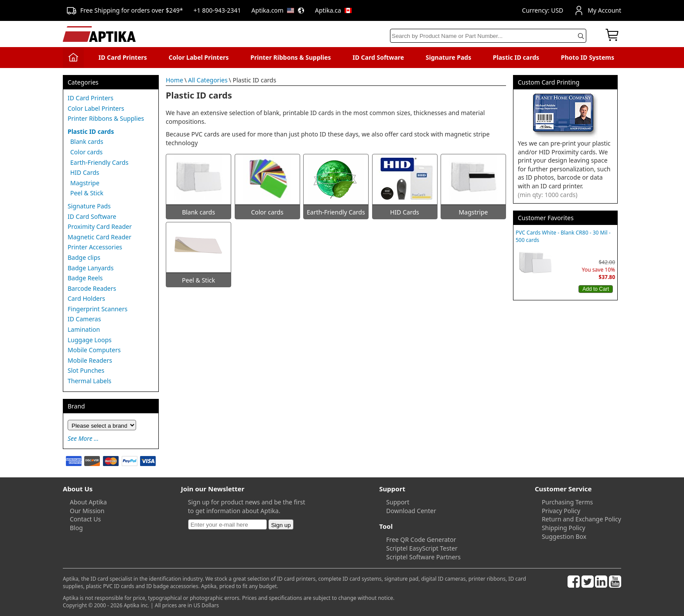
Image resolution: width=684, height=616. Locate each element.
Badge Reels (85, 278)
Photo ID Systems (588, 57)
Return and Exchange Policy (581, 519)
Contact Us (85, 519)
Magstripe (85, 183)
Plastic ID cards (516, 57)
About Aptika (88, 502)
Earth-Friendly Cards (99, 162)
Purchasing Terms (567, 502)
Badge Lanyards (91, 268)
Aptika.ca (333, 10)
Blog (76, 528)
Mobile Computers (94, 350)
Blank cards (87, 141)
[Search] (488, 36)
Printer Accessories (95, 247)
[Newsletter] (227, 524)
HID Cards (85, 172)
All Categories (208, 80)
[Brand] (102, 425)
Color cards (86, 152)
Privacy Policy (561, 511)
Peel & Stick (87, 193)
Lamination (84, 329)
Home (174, 80)
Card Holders (86, 298)
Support (398, 502)
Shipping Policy (564, 528)
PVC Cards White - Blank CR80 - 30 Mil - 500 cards (563, 237)
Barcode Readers (92, 288)
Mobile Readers (90, 360)
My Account (597, 10)
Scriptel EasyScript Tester (422, 548)
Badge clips (84, 257)
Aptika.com (278, 10)
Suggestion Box (564, 536)
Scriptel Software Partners (423, 557)
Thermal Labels (89, 381)
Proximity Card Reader (100, 226)
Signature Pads (448, 57)
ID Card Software (378, 57)
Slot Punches (86, 370)
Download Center (411, 511)
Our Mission (87, 511)
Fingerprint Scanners (97, 309)
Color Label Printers (199, 57)
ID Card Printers (123, 57)
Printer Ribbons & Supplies (291, 57)
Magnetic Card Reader (99, 237)
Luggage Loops (90, 340)
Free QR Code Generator (421, 539)
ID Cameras (84, 319)
